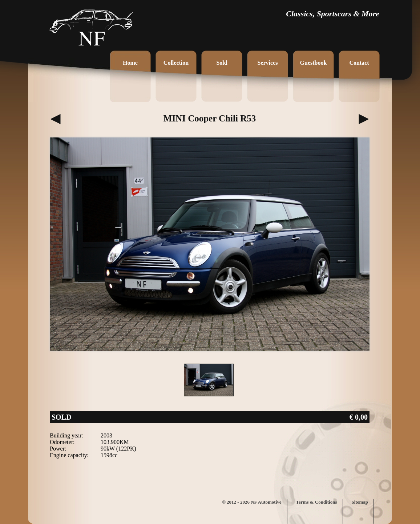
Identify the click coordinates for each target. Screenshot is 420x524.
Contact (359, 63)
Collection (176, 63)
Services (268, 63)
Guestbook (314, 63)
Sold (222, 63)
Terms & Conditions (317, 502)
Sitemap (360, 502)
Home (130, 63)
